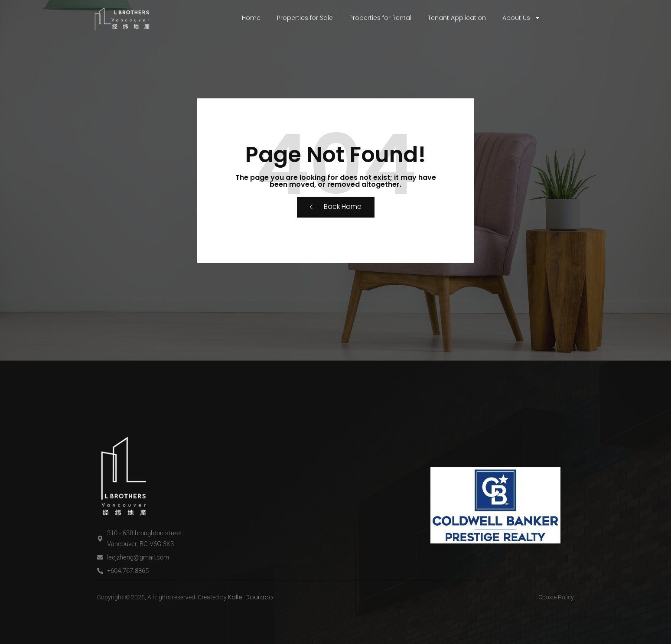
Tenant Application (457, 18)
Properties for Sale (305, 18)
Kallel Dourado (251, 597)
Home (251, 18)
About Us (521, 18)
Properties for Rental (380, 18)
